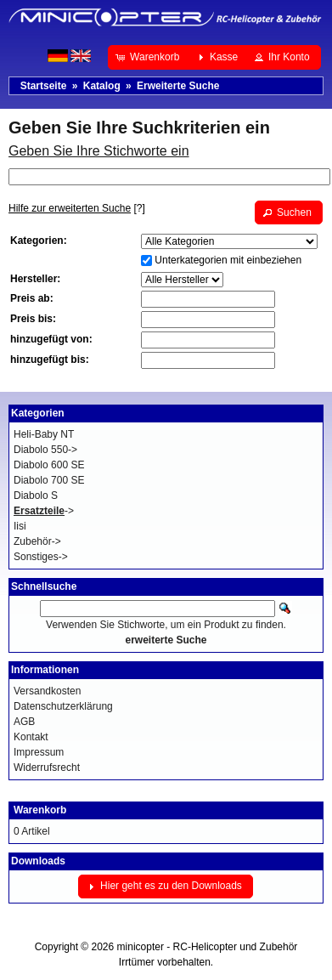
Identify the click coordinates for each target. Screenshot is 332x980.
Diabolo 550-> (45, 450)
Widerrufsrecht (47, 768)
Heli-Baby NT (44, 434)
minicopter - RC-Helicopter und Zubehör (208, 947)
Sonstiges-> (41, 557)
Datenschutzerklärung (63, 706)
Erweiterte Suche (178, 86)
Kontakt (31, 737)
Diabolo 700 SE (49, 480)
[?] (77, 208)
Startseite (44, 86)
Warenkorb (40, 810)
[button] (149, 57)
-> (44, 511)
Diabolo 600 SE (49, 465)
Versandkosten (47, 691)
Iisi (20, 526)
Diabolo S (36, 496)
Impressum (39, 752)
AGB (24, 722)
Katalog (102, 86)
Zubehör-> (37, 541)
